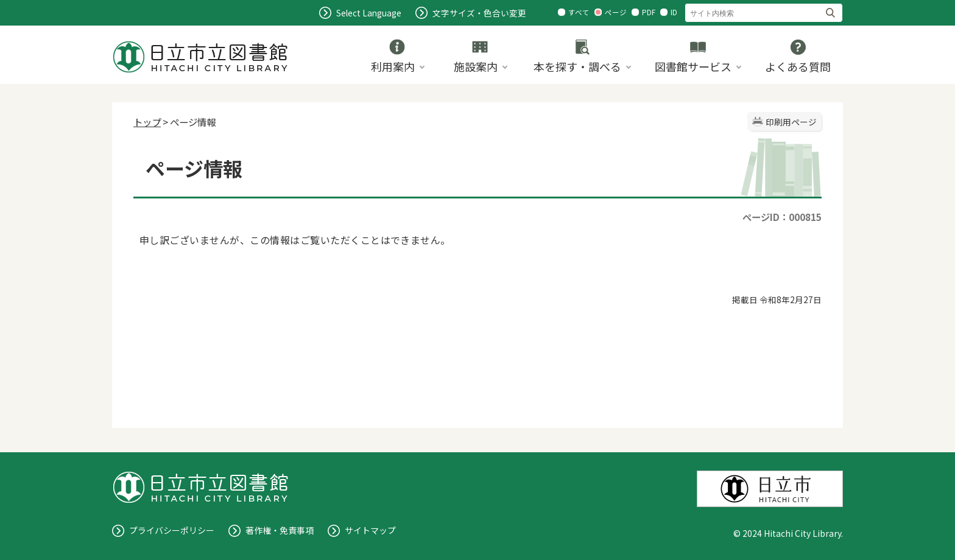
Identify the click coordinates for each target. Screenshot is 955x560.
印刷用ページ (791, 122)
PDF (649, 12)
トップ (147, 122)
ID (674, 12)
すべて (579, 12)
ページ (616, 12)
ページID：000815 (782, 217)
